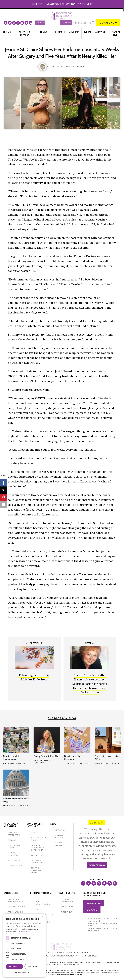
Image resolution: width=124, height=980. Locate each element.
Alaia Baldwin (72, 215)
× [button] (43, 917)
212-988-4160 (83, 952)
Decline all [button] (34, 966)
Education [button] (46, 32)
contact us (60, 830)
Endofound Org (102, 763)
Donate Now (108, 23)
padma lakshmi (15, 912)
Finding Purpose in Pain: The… (47, 756)
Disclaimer (93, 921)
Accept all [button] (14, 966)
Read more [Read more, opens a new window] (26, 932)
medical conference (14, 854)
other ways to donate (38, 839)
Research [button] (60, 32)
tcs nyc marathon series (36, 870)
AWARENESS (85, 4)
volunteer (37, 855)
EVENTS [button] (88, 32)
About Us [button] (100, 32)
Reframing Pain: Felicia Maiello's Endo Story (34, 677)
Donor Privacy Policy (99, 928)
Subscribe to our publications (95, 894)
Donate (92, 910)
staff (57, 850)
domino (79, 975)
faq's (37, 909)
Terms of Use (111, 919)
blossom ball (15, 860)
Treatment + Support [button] (26, 33)
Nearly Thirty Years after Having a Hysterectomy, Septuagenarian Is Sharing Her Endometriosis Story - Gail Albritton (90, 684)
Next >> (90, 643)
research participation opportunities (38, 848)
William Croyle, (55, 66)
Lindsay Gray (9, 763)
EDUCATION (69, 4)
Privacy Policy (95, 919)
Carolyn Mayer (71, 763)
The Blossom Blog (62, 718)
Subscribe (94, 903)
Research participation (15, 834)
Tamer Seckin (86, 155)
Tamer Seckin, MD (16, 907)
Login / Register (83, 23)
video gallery (15, 866)
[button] (24, 973)
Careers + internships (37, 862)
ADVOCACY (53, 4)
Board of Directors (60, 836)
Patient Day (67, 912)
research (13, 840)
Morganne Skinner (42, 760)
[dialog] (24, 945)
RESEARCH (38, 4)
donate (35, 833)
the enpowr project (14, 846)
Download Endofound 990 (16, 900)
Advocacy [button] (74, 32)
